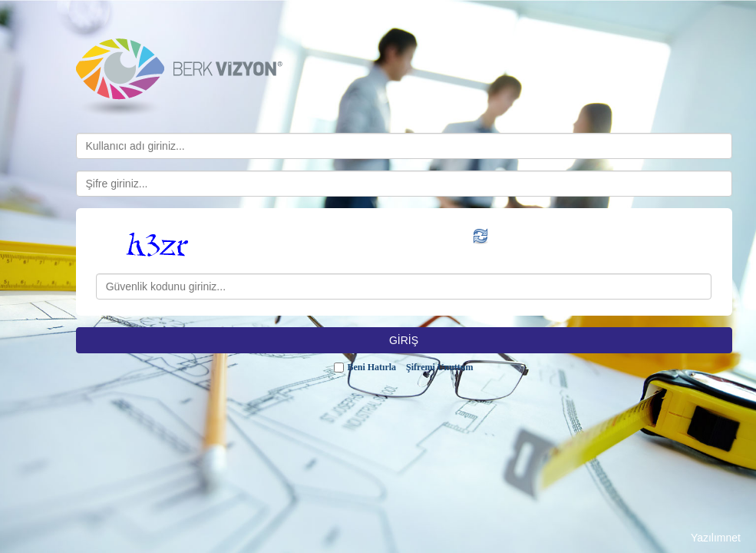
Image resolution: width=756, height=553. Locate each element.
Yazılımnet (716, 538)
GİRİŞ (404, 340)
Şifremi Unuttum (439, 367)
